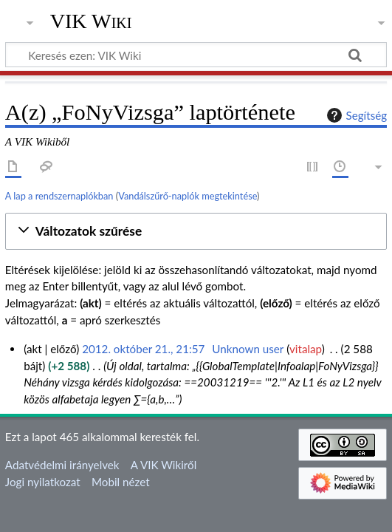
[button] (196, 232)
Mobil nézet (121, 482)
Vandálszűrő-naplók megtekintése (188, 196)
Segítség (355, 115)
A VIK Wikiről (164, 465)
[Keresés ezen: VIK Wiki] (196, 55)
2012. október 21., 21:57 (143, 349)
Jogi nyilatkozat (43, 482)
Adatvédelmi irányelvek (62, 465)
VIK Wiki (91, 21)
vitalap (306, 349)
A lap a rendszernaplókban (59, 196)
